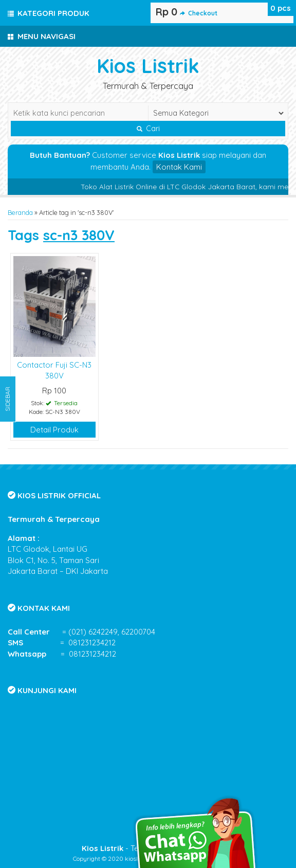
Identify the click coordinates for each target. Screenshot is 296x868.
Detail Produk (54, 430)
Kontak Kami (179, 167)
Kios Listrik (148, 66)
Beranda (20, 212)
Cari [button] (148, 129)
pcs (281, 8)
